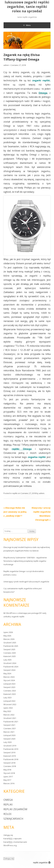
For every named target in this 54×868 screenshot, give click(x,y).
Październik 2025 (11, 646)
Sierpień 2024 (9, 670)
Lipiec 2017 (8, 777)
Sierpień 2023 (9, 687)
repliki (15, 493)
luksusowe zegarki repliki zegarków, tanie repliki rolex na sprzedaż (27, 7)
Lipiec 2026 (8, 632)
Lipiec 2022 (8, 708)
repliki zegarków (15, 809)
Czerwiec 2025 (10, 653)
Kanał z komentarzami (15, 842)
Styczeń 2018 (9, 773)
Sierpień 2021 (9, 725)
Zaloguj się (8, 835)
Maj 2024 (7, 673)
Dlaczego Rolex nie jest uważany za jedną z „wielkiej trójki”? (15, 512)
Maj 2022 (7, 711)
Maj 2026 (7, 636)
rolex (7, 814)
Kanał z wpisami (12, 839)
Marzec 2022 (9, 715)
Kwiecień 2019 (10, 756)
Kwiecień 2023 (10, 694)
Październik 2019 (11, 749)
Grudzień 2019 (10, 746)
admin (6, 65)
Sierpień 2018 (9, 763)
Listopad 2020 (9, 735)
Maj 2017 (7, 780)
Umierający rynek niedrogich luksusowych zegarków (26, 582)
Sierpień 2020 (9, 739)
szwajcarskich (13, 819)
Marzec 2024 (9, 677)
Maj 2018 (7, 770)
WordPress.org (10, 845)
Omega (8, 800)
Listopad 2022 (9, 701)
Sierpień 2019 (9, 752)
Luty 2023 (7, 698)
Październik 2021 (11, 722)
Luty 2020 (7, 742)
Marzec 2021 (9, 732)
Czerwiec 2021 (10, 728)
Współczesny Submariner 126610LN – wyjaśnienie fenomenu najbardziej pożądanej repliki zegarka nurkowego (25, 561)
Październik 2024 (11, 667)
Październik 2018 (11, 759)
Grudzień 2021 (10, 718)
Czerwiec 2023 (10, 691)
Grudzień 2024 (10, 663)
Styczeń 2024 (9, 680)
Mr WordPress (10, 613)
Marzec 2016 (9, 783)
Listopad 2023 (9, 684)
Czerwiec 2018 (10, 766)
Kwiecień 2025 (10, 656)
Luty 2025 (7, 660)
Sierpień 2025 (9, 649)
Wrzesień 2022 (10, 704)
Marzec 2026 (9, 639)
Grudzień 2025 (10, 643)
